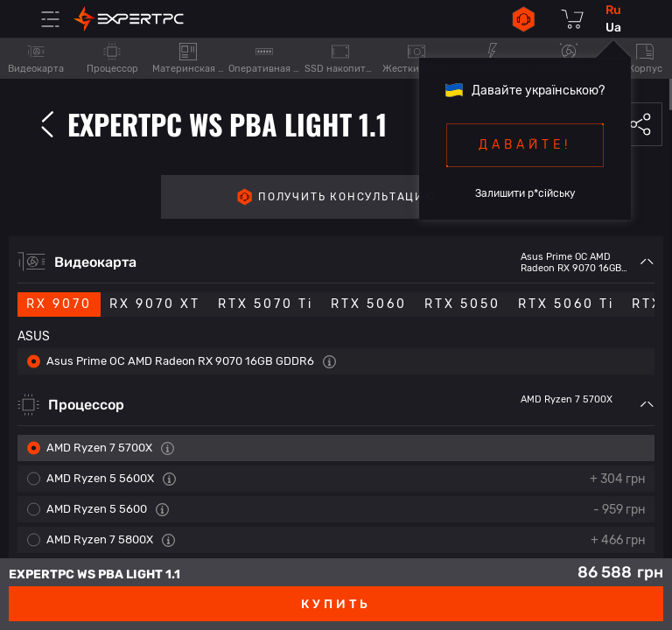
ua (613, 28)
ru (613, 10)
